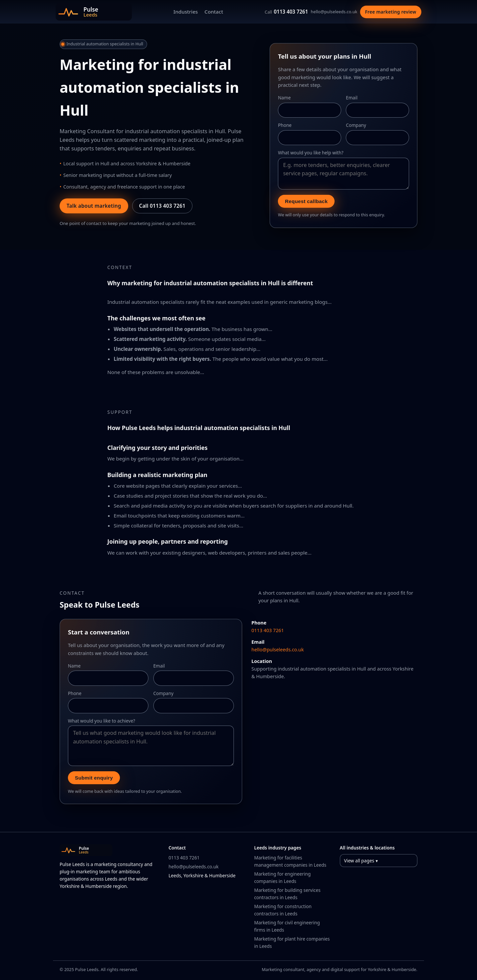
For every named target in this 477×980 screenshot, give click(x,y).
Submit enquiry (94, 778)
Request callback (306, 201)
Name (284, 98)
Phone (285, 125)
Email (352, 98)
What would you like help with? (311, 153)
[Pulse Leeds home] (94, 12)
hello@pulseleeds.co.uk (334, 12)
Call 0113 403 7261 (162, 206)
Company (356, 125)
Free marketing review (391, 12)
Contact (214, 12)
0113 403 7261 (286, 12)
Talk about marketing (94, 206)
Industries (186, 12)
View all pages (359, 861)
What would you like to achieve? (102, 721)
